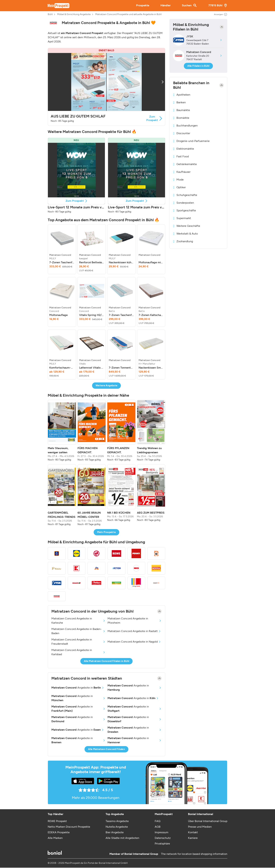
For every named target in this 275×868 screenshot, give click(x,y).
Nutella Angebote (117, 827)
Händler (166, 5)
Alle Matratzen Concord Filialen (106, 749)
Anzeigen (221, 14)
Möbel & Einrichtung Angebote (74, 14)
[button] (106, 87)
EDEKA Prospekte (59, 832)
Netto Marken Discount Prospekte (69, 827)
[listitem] (62, 249)
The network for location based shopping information (194, 854)
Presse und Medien (200, 827)
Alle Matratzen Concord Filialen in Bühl (107, 661)
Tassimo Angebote (117, 821)
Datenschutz (163, 838)
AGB (158, 827)
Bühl (50, 14)
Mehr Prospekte (107, 532)
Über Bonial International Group (208, 821)
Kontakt (193, 832)
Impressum (162, 832)
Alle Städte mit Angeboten (122, 838)
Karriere (193, 838)
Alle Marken (55, 838)
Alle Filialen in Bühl (198, 66)
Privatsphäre (162, 844)
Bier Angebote (115, 832)
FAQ (157, 821)
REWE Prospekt (57, 821)
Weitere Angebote (107, 385)
